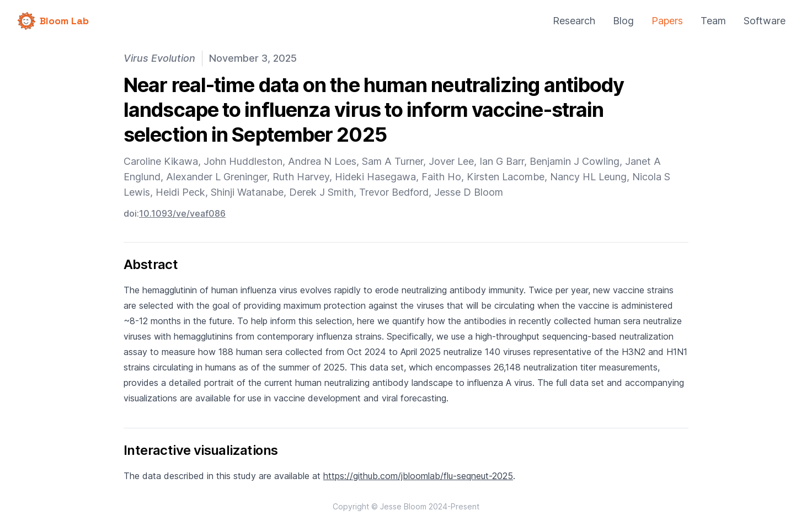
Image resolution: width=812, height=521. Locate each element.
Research (574, 21)
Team (713, 21)
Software (765, 21)
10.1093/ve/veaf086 (182, 213)
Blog (623, 21)
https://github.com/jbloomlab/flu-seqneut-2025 (418, 476)
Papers (667, 21)
